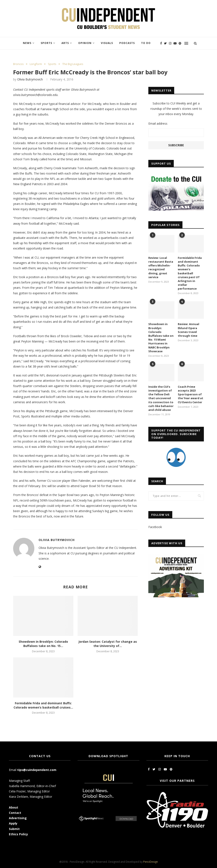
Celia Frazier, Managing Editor (29, 791)
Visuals (107, 43)
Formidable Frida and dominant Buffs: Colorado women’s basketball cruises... (43, 705)
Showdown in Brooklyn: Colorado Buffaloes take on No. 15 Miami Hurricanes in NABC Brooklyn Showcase (161, 337)
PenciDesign (151, 862)
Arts (65, 43)
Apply (14, 823)
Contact (15, 813)
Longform (36, 64)
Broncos (18, 64)
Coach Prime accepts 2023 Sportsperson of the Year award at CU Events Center (191, 394)
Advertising (18, 818)
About (14, 807)
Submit (14, 829)
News (27, 43)
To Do (146, 43)
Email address (158, 123)
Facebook (155, 527)
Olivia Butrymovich (30, 79)
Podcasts (127, 43)
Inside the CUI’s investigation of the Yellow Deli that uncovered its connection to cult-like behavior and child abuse (161, 398)
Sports (46, 43)
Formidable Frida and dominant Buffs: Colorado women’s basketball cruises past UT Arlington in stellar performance (190, 273)
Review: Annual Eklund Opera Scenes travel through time (188, 330)
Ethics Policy (18, 834)
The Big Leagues (73, 64)
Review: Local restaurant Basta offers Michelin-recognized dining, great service (161, 267)
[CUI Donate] (176, 176)
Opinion (85, 43)
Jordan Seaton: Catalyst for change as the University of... (108, 644)
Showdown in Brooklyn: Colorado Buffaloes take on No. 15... (43, 644)
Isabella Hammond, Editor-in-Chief (32, 786)
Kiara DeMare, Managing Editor (31, 797)
